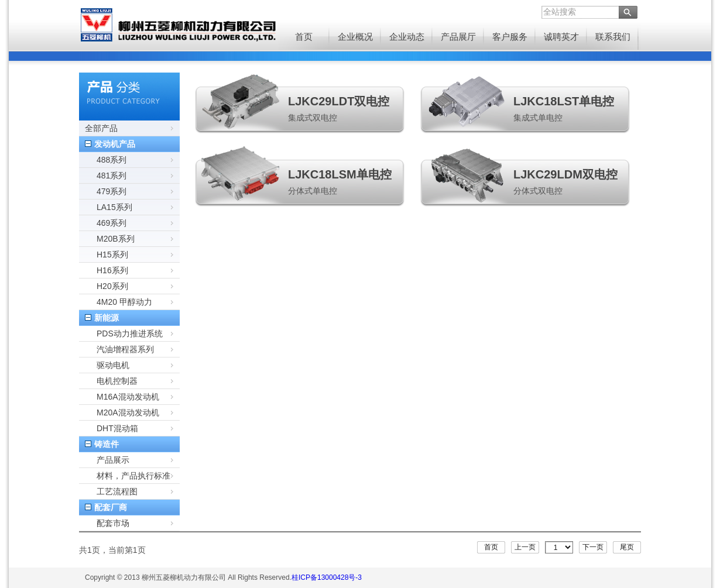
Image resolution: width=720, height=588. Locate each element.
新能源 (107, 318)
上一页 (525, 547)
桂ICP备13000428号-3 (327, 577)
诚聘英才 (561, 37)
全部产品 (101, 128)
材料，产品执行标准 (133, 476)
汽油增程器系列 (125, 349)
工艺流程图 (117, 491)
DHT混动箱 (117, 428)
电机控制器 (117, 381)
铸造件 (107, 444)
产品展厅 (458, 37)
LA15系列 (114, 207)
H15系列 (112, 255)
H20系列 (112, 286)
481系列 (112, 176)
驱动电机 (113, 365)
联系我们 (613, 37)
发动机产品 (115, 144)
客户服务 (510, 37)
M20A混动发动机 (128, 412)
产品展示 (113, 460)
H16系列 (112, 270)
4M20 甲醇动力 (124, 302)
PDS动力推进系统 (130, 333)
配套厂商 (111, 507)
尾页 (627, 547)
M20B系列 (116, 239)
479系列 (112, 191)
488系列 (112, 160)
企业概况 (355, 37)
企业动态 (407, 37)
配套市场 (113, 523)
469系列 (112, 223)
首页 (304, 37)
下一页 (593, 547)
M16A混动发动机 (128, 397)
